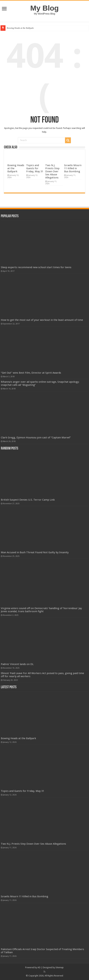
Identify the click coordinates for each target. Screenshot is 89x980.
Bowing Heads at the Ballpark (20, 28)
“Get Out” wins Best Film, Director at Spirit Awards (31, 373)
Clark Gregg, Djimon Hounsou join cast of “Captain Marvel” (36, 438)
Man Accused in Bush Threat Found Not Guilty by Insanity (35, 552)
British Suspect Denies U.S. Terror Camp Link (28, 500)
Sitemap (60, 967)
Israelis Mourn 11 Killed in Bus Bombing (73, 168)
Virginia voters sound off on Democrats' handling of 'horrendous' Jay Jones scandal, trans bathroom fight (41, 610)
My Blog (45, 8)
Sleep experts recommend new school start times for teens (36, 267)
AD (39, 967)
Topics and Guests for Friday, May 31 (35, 168)
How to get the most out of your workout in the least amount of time (42, 320)
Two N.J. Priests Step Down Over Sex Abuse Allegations (52, 171)
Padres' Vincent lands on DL (17, 664)
